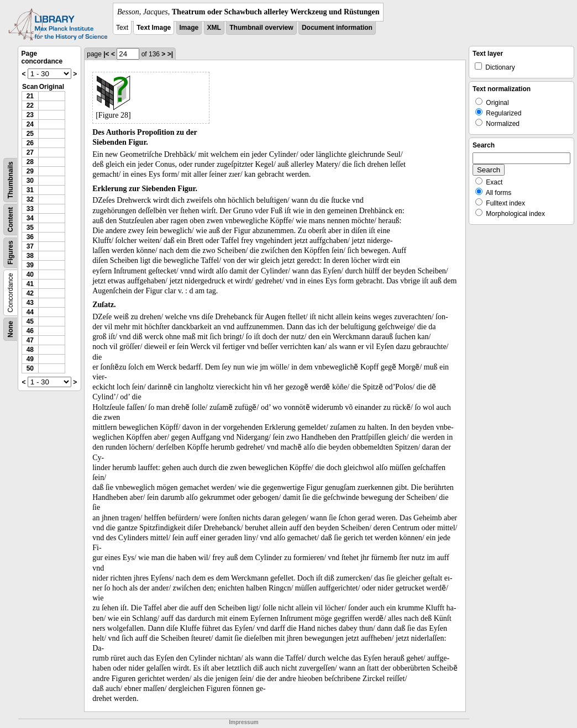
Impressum (243, 722)
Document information (337, 28)
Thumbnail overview (261, 28)
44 (30, 312)
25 (30, 134)
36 (30, 237)
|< (106, 54)
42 (30, 293)
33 (30, 209)
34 (30, 218)
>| (170, 54)
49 (30, 359)
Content (11, 220)
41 (30, 284)
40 (30, 275)
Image (189, 28)
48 (30, 350)
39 (30, 265)
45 (30, 321)
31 (30, 190)
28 (30, 162)
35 (30, 228)
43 (30, 303)
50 (30, 368)
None (11, 329)
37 (30, 246)
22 (30, 105)
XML (214, 28)
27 (30, 152)
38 (30, 256)
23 (30, 115)
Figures (11, 253)
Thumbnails (11, 180)
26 (30, 143)
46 (30, 331)
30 (30, 181)
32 (30, 199)
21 (30, 96)
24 (30, 124)
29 (30, 171)
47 (30, 340)
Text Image (154, 28)
